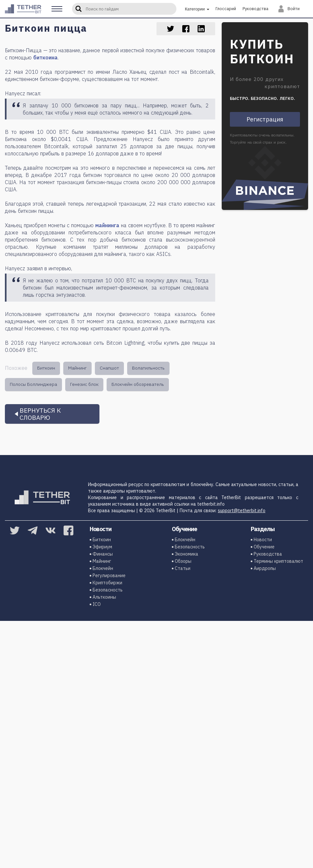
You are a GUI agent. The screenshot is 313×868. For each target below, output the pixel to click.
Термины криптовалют (278, 561)
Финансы (102, 554)
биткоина (45, 57)
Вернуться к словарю (40, 414)
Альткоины (104, 597)
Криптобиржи (107, 583)
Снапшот (109, 368)
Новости (262, 540)
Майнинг (77, 368)
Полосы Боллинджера (33, 384)
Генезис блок (84, 384)
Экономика (186, 554)
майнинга (107, 225)
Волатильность (148, 368)
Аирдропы (264, 568)
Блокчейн (102, 568)
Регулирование (108, 576)
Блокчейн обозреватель (138, 384)
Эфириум (102, 547)
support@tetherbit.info (242, 511)
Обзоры (182, 561)
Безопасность (107, 590)
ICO (96, 604)
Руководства (255, 9)
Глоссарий (226, 9)
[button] (57, 9)
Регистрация (265, 119)
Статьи (182, 568)
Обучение (263, 547)
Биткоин (46, 368)
